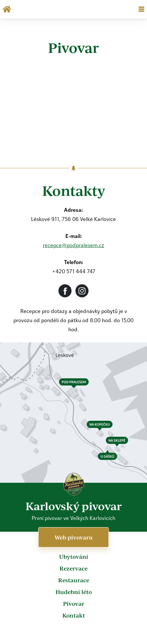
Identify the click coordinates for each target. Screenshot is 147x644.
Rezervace (73, 568)
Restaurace (74, 580)
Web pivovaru (74, 537)
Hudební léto (74, 592)
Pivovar (74, 604)
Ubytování (74, 557)
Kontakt (74, 615)
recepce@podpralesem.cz (73, 246)
